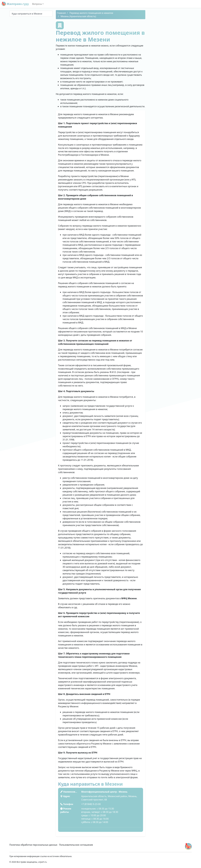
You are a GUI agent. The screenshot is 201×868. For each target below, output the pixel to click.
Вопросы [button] (37, 4)
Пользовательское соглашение (76, 845)
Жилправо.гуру (15, 4)
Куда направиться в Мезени (27, 14)
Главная (61, 13)
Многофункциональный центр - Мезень (104, 792)
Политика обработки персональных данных (33, 845)
